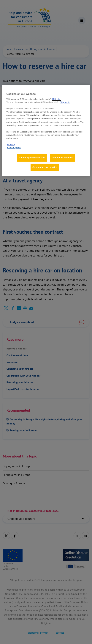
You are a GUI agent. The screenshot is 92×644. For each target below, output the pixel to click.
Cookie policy (14, 148)
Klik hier (57, 99)
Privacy (11, 144)
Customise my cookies (45, 167)
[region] (46, 130)
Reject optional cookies (32, 158)
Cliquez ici (65, 102)
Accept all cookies (63, 158)
